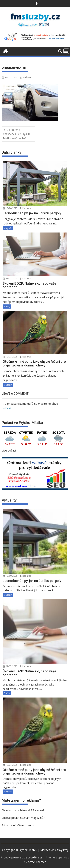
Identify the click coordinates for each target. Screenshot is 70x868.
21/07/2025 (10, 278)
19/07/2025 (10, 357)
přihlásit (7, 408)
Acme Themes (37, 862)
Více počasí (9, 450)
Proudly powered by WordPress (22, 857)
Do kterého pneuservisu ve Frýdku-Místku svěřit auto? (17, 134)
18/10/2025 (10, 208)
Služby (7, 306)
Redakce (26, 77)
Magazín (8, 228)
